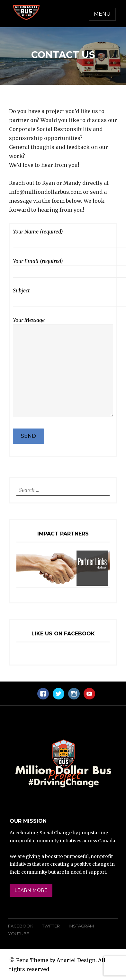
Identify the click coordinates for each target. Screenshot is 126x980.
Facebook (21, 926)
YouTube (19, 934)
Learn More (31, 890)
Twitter (51, 926)
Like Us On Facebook (63, 634)
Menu (102, 14)
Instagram (81, 926)
